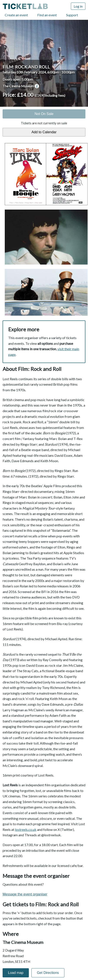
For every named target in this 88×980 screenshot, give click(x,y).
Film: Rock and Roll (26, 67)
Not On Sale (44, 114)
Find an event (47, 15)
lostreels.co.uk (26, 829)
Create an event (16, 15)
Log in (78, 6)
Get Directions (48, 973)
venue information (37, 86)
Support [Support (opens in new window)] (72, 15)
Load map (16, 973)
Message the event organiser (25, 894)
